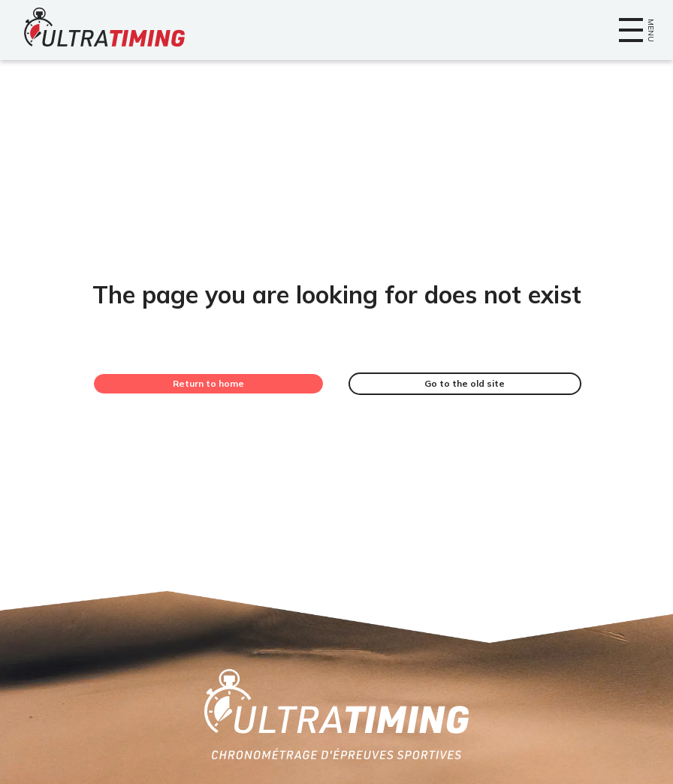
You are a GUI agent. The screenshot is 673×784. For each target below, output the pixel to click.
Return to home (208, 383)
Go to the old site (465, 383)
